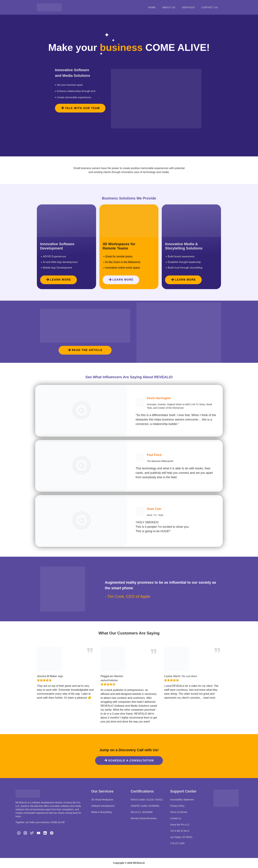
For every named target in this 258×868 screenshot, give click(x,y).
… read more (208, 698)
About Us (169, 7)
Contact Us (210, 7)
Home (152, 7)
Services (188, 7)
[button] (81, 411)
